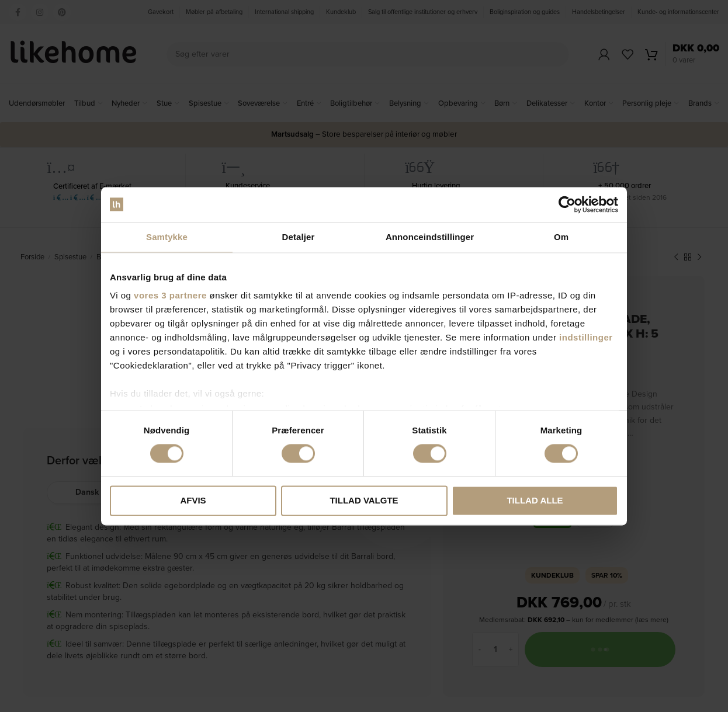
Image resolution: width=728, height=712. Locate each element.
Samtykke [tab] (167, 237)
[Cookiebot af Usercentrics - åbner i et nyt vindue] (567, 204)
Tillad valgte (364, 500)
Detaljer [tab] (299, 237)
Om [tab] (561, 237)
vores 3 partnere (170, 295)
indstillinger (586, 337)
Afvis (193, 500)
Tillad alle (535, 500)
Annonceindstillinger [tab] (430, 237)
